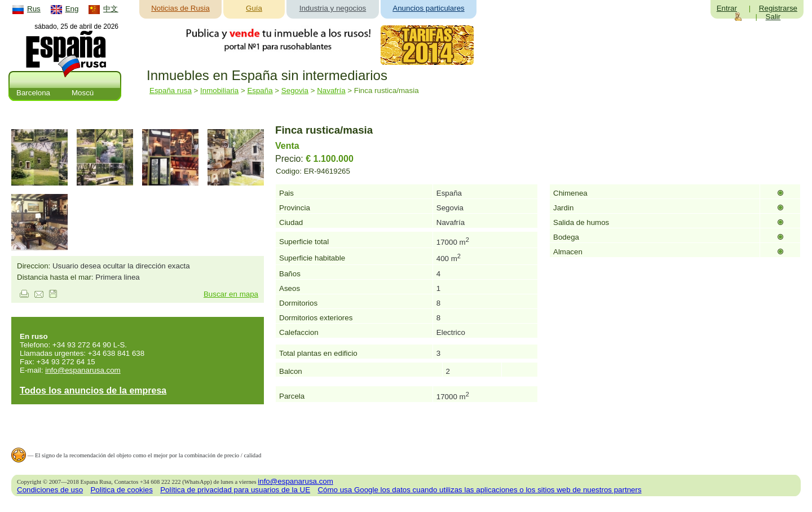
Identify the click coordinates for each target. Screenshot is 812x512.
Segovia (295, 91)
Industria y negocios (333, 8)
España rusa (171, 91)
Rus (34, 9)
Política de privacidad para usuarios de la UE (235, 490)
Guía (254, 8)
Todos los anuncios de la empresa (93, 390)
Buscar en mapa (231, 294)
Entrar (727, 8)
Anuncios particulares (428, 8)
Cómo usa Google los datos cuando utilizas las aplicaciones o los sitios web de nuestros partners (479, 490)
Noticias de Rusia (180, 8)
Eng (72, 9)
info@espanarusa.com (83, 370)
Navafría (331, 91)
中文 (111, 9)
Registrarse (778, 8)
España (260, 91)
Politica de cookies (121, 490)
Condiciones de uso (50, 490)
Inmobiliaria (219, 91)
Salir (773, 17)
